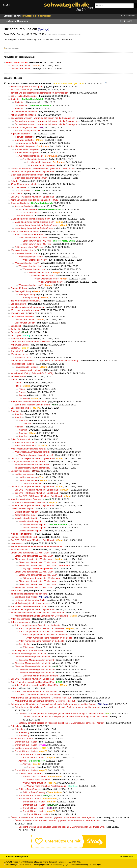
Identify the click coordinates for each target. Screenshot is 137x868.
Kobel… (14, 688)
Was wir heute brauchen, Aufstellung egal (46, 786)
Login (123, 15)
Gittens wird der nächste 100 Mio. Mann (30, 553)
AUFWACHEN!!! (18, 338)
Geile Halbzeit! (18, 376)
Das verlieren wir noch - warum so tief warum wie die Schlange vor (43, 118)
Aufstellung (16, 726)
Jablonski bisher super (25, 515)
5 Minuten (15, 99)
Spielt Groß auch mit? (21, 439)
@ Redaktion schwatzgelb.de (69, 34)
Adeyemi (23, 761)
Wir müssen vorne (19, 354)
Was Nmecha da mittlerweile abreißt (28, 449)
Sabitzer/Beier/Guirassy (30, 789)
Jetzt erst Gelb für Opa (22, 90)
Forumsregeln (95, 865)
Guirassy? (15, 332)
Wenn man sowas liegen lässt (25, 310)
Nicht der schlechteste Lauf (24, 537)
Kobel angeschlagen (20, 622)
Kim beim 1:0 (17, 351)
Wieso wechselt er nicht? (23, 250)
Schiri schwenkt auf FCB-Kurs (25, 231)
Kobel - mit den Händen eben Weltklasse (30, 342)
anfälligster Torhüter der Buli (28, 650)
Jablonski (15, 329)
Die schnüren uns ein (21, 65)
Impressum (45, 865)
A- (4, 5)
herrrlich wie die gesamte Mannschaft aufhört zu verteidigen (39, 93)
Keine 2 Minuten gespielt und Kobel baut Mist (32, 682)
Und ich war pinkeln (20, 471)
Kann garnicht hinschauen (23, 115)
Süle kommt (28, 647)
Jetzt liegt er (24, 644)
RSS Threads (24, 865)
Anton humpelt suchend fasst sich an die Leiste (37, 625)
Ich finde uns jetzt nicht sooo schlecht (29, 594)
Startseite (9, 16)
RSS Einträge (10, 865)
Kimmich (15, 411)
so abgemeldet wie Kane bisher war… (29, 461)
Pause (14, 380)
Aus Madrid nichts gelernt (23, 146)
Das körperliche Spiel (21, 408)
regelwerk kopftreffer (20, 134)
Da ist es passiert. (19, 187)
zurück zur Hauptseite (17, 21)
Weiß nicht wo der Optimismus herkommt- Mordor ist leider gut (41, 698)
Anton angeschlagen (21, 619)
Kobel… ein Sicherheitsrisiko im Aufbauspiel (36, 691)
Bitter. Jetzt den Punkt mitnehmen (27, 175)
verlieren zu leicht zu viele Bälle (30, 600)
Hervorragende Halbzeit (22, 364)
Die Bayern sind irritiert (26, 597)
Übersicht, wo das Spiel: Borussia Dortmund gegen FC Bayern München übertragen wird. (54, 817)
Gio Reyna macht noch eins (24, 112)
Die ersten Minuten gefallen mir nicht (28, 654)
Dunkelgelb (16, 326)
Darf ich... (15, 348)
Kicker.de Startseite (20, 203)
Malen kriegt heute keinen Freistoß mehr (30, 219)
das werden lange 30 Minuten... (26, 301)
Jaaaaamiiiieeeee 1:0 (21, 550)
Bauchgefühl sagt (19, 288)
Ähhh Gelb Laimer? (20, 345)
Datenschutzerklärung (79, 865)
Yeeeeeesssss (18, 543)
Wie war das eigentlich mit (23, 127)
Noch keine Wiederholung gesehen (27, 307)
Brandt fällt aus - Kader (22, 739)
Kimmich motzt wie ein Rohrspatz (27, 499)
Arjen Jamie (16, 591)
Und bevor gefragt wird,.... (27, 748)
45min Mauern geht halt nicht (25, 184)
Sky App (27, 569)
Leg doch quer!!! (18, 304)
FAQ (18, 16)
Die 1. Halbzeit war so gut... (24, 96)
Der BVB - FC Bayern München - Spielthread (29, 83)
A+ (8, 5)
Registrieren (131, 15)
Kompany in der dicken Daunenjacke (28, 606)
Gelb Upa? (16, 335)
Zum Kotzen (16, 194)
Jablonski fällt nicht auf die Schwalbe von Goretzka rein (37, 613)
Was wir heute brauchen (30, 773)
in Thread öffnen (129, 21)
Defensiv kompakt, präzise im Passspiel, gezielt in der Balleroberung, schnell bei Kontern (53, 704)
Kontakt (36, 865)
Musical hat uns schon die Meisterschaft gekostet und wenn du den (43, 168)
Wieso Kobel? (17, 313)
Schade (14, 181)
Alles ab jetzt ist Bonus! (22, 534)
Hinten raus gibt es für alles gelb (26, 87)
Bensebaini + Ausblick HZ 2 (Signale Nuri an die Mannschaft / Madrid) (44, 361)
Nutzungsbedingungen (60, 865)
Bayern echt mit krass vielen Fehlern (28, 402)
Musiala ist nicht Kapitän (22, 509)
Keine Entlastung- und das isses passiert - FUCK (34, 200)
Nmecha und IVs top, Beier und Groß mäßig (32, 373)
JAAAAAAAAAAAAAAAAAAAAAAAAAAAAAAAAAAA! (37, 546)
